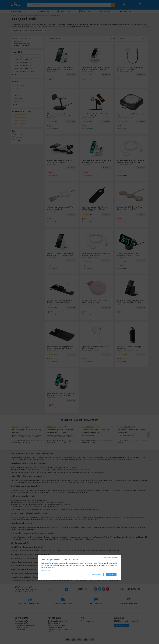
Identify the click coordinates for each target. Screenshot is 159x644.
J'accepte (111, 575)
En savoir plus (46, 570)
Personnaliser (97, 575)
